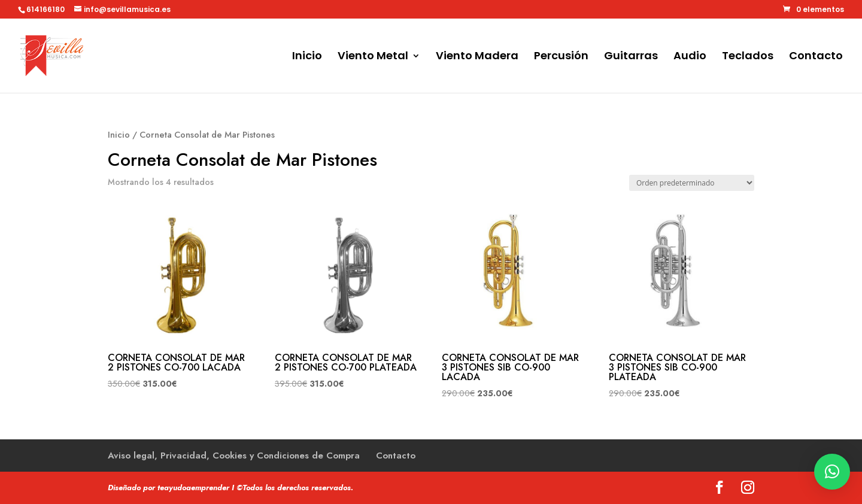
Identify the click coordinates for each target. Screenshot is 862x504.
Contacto (816, 57)
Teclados (748, 57)
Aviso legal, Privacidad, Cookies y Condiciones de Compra (234, 456)
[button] (832, 472)
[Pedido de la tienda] (692, 183)
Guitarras (631, 57)
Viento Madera (477, 57)
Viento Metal (373, 57)
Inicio (307, 57)
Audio (690, 57)
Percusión (561, 57)
